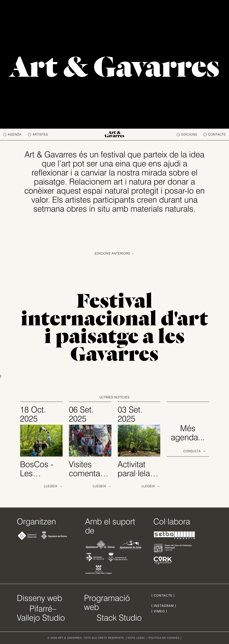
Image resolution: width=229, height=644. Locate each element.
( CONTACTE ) (163, 595)
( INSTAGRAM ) (164, 606)
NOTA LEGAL (136, 638)
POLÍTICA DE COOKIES (164, 638)
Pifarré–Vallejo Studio (41, 613)
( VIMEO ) (159, 611)
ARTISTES (38, 134)
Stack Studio (119, 618)
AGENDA (12, 134)
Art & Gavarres (115, 135)
